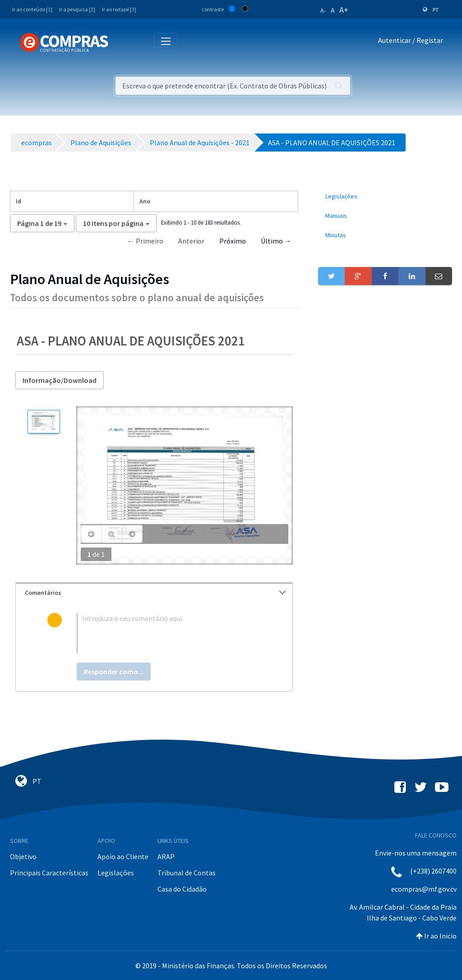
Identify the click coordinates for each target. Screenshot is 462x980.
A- (323, 10)
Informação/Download (60, 380)
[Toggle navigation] (121, 42)
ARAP (166, 856)
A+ (344, 10)
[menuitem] (385, 196)
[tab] (154, 593)
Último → (276, 241)
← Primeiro (145, 241)
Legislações (116, 873)
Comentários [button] (155, 593)
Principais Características (49, 873)
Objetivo (23, 856)
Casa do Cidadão (182, 889)
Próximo (233, 241)
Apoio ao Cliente (123, 856)
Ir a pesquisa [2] (77, 9)
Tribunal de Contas (187, 873)
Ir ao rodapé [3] (119, 9)
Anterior (191, 241)
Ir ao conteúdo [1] (32, 9)
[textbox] (169, 633)
